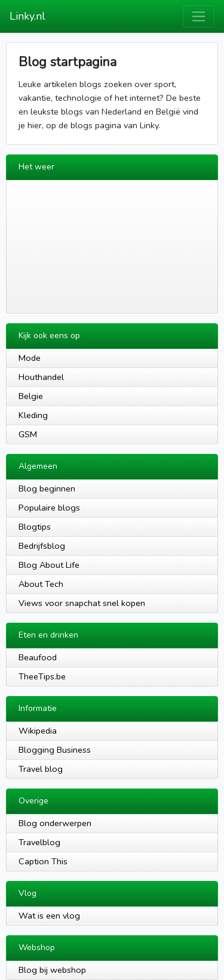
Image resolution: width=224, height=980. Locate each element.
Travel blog (41, 769)
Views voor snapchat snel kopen (82, 603)
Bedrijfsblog (42, 546)
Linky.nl (27, 16)
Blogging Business (55, 750)
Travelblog (39, 842)
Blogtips (35, 527)
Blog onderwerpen (55, 823)
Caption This (43, 861)
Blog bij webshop (52, 970)
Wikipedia (38, 731)
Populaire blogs (49, 508)
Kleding (33, 415)
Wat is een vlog (49, 916)
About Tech (41, 584)
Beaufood (38, 657)
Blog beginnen (47, 489)
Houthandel (41, 377)
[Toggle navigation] (199, 16)
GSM (28, 434)
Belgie (31, 396)
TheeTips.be (42, 676)
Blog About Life (49, 565)
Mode (30, 358)
